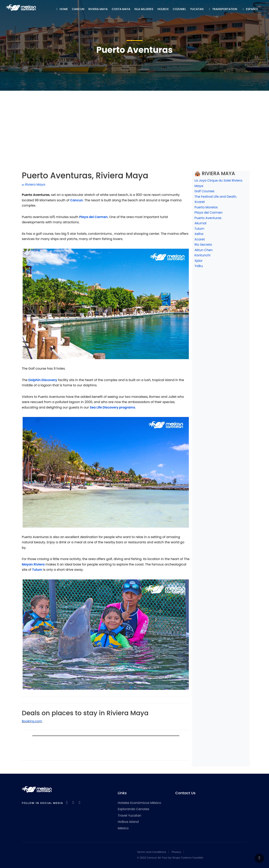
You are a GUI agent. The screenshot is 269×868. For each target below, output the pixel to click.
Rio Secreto (203, 245)
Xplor (199, 261)
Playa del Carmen (209, 213)
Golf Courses (204, 191)
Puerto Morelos (206, 207)
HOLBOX (163, 9)
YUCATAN (197, 9)
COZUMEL (179, 9)
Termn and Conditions (152, 852)
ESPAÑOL (250, 9)
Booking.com (32, 721)
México (123, 828)
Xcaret (200, 239)
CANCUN (78, 9)
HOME (61, 9)
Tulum (199, 229)
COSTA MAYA (121, 9)
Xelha (199, 234)
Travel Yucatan (130, 816)
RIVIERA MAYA (98, 9)
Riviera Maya (34, 185)
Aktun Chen (204, 250)
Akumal (200, 223)
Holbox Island (128, 822)
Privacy (176, 852)
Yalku (199, 266)
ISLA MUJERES (144, 9)
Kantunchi (202, 255)
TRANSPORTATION (222, 9)
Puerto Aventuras (208, 218)
